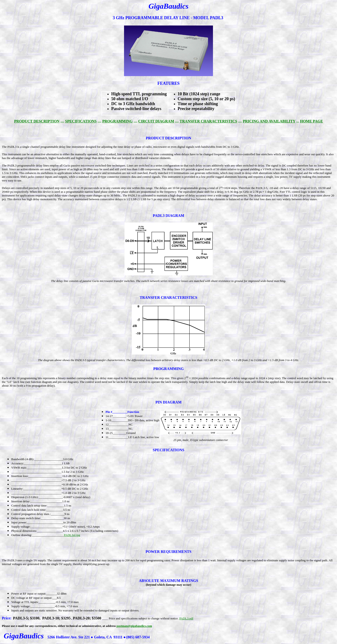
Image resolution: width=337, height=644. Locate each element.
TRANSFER (150, 298)
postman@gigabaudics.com (134, 626)
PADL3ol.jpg (72, 535)
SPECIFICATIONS (81, 121)
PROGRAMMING (117, 121)
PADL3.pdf (186, 618)
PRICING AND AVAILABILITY (269, 121)
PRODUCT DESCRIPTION (37, 121)
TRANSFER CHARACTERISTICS (208, 121)
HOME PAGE (311, 121)
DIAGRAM (175, 216)
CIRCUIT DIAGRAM (156, 121)
